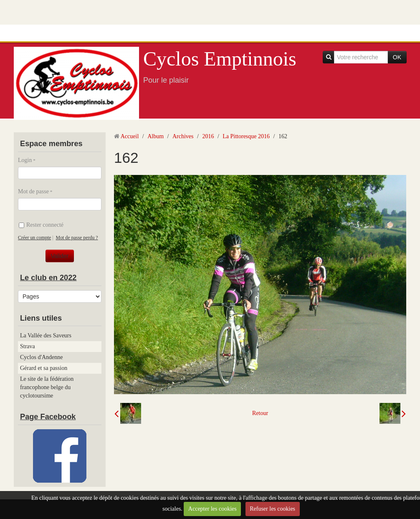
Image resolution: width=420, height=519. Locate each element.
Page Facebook (48, 417)
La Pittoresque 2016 (246, 136)
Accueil (130, 136)
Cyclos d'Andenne (41, 357)
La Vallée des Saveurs (46, 335)
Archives (183, 136)
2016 (208, 136)
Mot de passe (33, 191)
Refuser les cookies (272, 509)
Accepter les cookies (213, 509)
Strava (28, 346)
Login (25, 160)
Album (156, 136)
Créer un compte (34, 238)
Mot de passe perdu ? (77, 238)
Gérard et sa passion (44, 368)
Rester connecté (41, 225)
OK (397, 57)
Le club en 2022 (48, 278)
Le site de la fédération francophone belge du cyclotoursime (47, 387)
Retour (260, 413)
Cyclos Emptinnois (220, 59)
